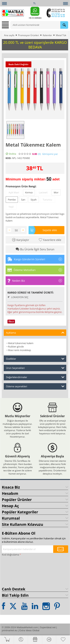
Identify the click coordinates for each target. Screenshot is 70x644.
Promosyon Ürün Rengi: (21, 186)
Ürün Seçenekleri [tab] (35, 368)
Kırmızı (29, 192)
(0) (39, 154)
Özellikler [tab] (35, 358)
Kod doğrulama (10, 555)
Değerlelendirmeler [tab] (35, 377)
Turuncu (47, 200)
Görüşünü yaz (50, 154)
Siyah (34, 200)
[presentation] (17, 571)
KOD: (8, 158)
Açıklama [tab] (35, 332)
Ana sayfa (9, 35)
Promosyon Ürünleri (29, 35)
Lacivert (43, 192)
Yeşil (11, 207)
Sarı (23, 200)
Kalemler (47, 35)
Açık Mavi (14, 192)
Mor (56, 192)
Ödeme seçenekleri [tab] (35, 386)
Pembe (12, 200)
